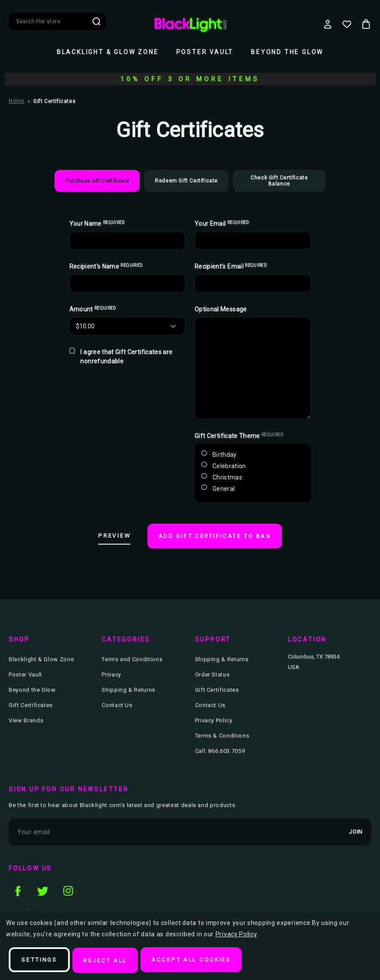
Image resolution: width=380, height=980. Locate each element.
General (224, 489)
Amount (93, 309)
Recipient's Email (231, 266)
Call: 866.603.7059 (220, 750)
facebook (17, 889)
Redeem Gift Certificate (186, 181)
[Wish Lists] (347, 24)
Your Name (97, 224)
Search (96, 21)
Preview (109, 536)
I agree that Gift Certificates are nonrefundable (126, 357)
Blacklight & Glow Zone (108, 52)
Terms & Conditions (222, 735)
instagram (68, 889)
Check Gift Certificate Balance (279, 181)
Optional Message (221, 309)
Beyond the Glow (287, 52)
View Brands (26, 719)
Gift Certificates (31, 704)
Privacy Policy (214, 719)
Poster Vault (205, 52)
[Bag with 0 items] (366, 24)
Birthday (225, 455)
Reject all (110, 961)
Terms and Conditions (132, 658)
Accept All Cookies (200, 961)
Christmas (227, 477)
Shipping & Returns (128, 689)
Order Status (212, 674)
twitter (43, 889)
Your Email (222, 224)
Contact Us (117, 704)
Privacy (111, 674)
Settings (41, 961)
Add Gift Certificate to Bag (218, 537)
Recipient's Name (106, 266)
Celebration (229, 466)
